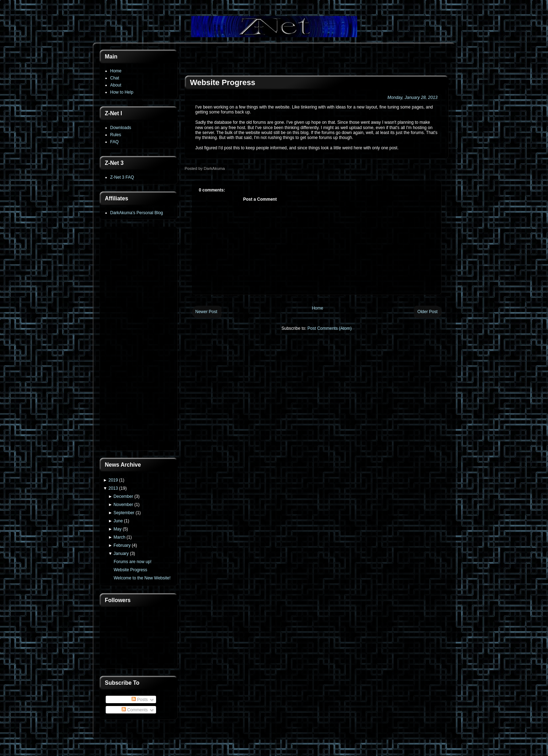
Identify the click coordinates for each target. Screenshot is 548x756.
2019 (113, 480)
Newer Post (206, 312)
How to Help (122, 92)
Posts (140, 700)
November (123, 505)
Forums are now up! (132, 562)
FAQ (115, 142)
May (118, 529)
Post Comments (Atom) (330, 328)
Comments (135, 710)
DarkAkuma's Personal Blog (137, 213)
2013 (113, 488)
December (123, 496)
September (124, 513)
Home (116, 71)
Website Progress (130, 570)
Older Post (428, 312)
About (116, 85)
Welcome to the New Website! (142, 578)
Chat (115, 78)
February (122, 545)
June (118, 521)
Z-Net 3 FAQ (122, 177)
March (119, 537)
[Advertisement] (139, 339)
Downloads (121, 128)
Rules (116, 135)
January (121, 554)
